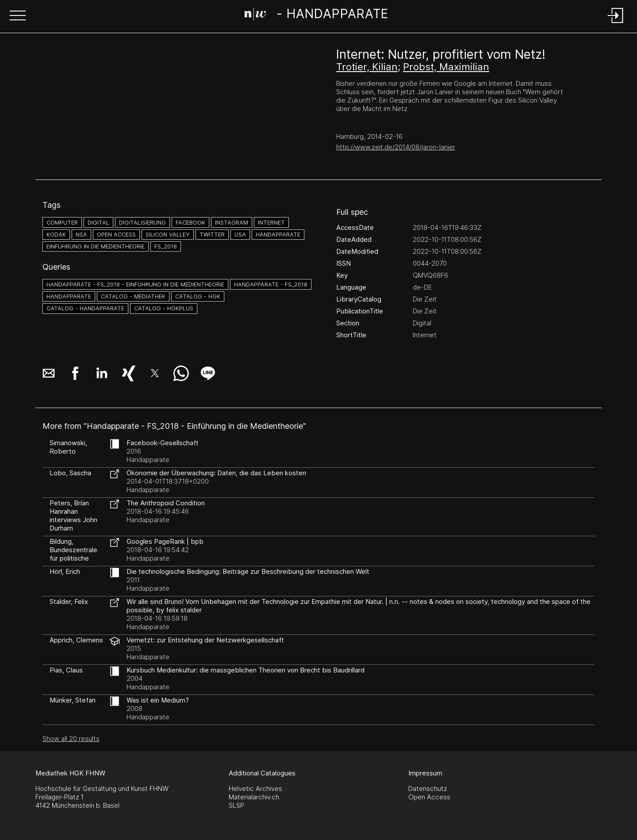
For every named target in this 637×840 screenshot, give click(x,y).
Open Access (429, 797)
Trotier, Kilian (367, 67)
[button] (18, 16)
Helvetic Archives (255, 788)
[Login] (616, 24)
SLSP (236, 805)
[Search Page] (317, 15)
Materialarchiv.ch (254, 797)
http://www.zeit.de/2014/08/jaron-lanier (396, 147)
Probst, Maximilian (446, 67)
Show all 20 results (71, 739)
